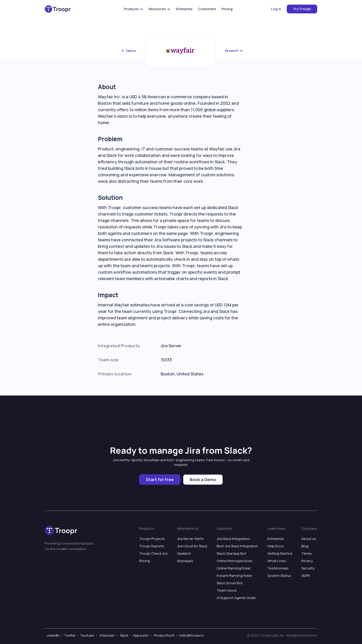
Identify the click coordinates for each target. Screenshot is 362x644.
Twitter (70, 635)
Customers (207, 9)
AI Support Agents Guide (236, 598)
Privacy (307, 561)
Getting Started (280, 553)
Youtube (87, 635)
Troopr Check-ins (153, 553)
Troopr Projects (152, 539)
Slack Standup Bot (231, 553)
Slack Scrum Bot (230, 583)
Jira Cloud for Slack (192, 546)
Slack (124, 635)
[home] (58, 9)
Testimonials (278, 568)
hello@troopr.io (192, 635)
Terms (306, 553)
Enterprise (184, 9)
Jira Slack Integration (233, 539)
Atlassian (107, 635)
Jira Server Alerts (190, 539)
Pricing (227, 9)
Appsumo (141, 635)
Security (308, 568)
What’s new (277, 561)
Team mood (226, 590)
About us (309, 539)
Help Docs (276, 546)
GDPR (306, 576)
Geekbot (184, 553)
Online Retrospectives (234, 561)
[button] (134, 9)
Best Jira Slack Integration (237, 546)
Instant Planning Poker (234, 576)
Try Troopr (302, 9)
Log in (276, 9)
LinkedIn (53, 635)
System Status (279, 576)
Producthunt (164, 635)
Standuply (185, 561)
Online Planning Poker (234, 568)
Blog (305, 546)
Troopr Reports (152, 546)
